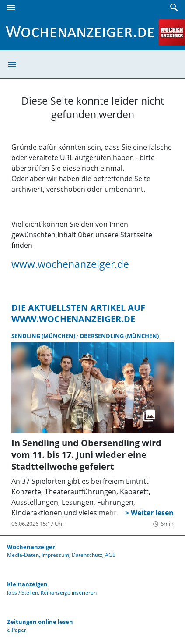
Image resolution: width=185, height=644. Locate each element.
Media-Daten (23, 555)
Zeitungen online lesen (40, 622)
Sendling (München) (44, 336)
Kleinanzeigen (27, 584)
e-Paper (17, 630)
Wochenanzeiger (31, 547)
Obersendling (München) (119, 336)
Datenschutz (87, 555)
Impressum (55, 555)
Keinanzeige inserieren (69, 593)
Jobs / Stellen (23, 593)
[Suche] (174, 7)
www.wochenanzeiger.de (70, 264)
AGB (110, 555)
